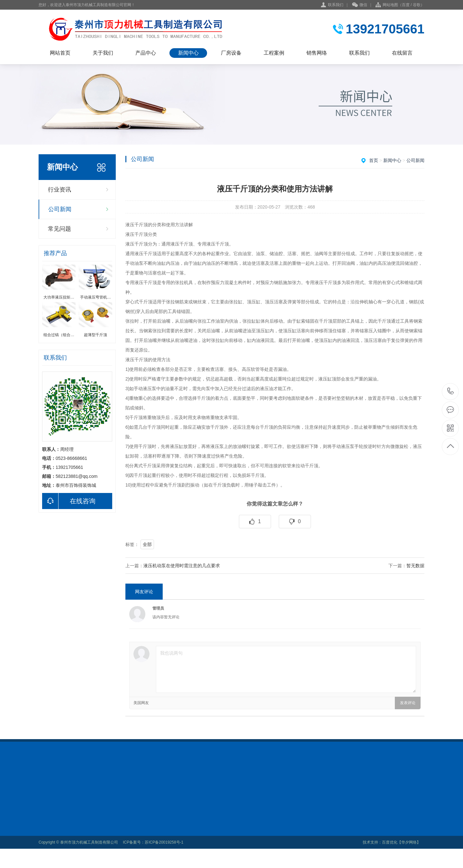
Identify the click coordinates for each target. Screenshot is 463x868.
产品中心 (146, 53)
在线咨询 (69, 501)
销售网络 (317, 53)
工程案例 (274, 53)
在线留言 (402, 53)
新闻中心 (188, 53)
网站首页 (60, 53)
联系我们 (336, 5)
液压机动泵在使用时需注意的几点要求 (182, 566)
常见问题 (59, 229)
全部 (147, 544)
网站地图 (390, 5)
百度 (406, 5)
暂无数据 (415, 566)
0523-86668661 (451, 392)
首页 (374, 160)
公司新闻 (60, 209)
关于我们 (103, 53)
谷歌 (417, 5)
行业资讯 (59, 190)
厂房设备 (231, 53)
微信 (360, 5)
